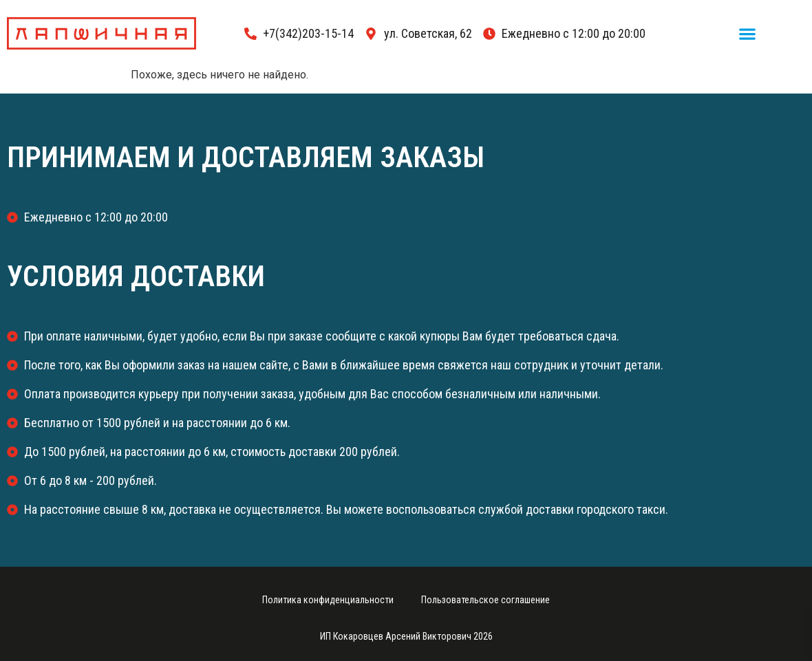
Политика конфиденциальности (328, 600)
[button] (748, 33)
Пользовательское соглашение (485, 600)
